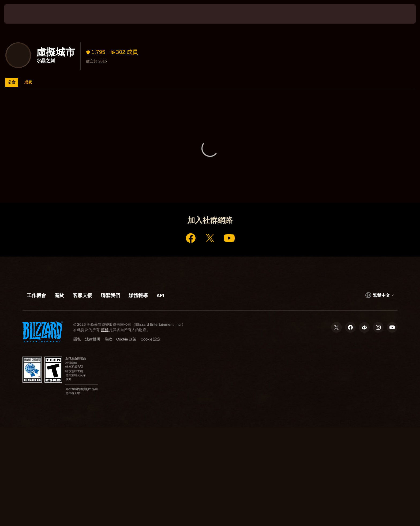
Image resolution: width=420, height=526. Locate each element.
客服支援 (238, 183)
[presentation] (24, 14)
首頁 (179, 183)
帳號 (197, 183)
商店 (216, 183)
